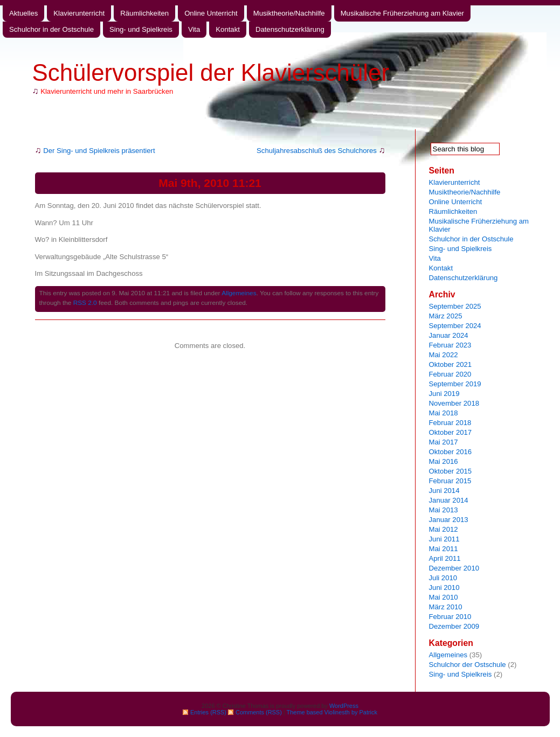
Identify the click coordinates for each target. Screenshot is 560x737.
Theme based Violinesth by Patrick (332, 712)
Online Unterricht (211, 13)
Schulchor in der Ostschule (51, 29)
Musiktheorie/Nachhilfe (289, 13)
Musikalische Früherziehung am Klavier (402, 13)
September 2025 (455, 306)
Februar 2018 (450, 423)
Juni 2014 (444, 491)
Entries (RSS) (208, 712)
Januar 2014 (449, 500)
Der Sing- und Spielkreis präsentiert (99, 151)
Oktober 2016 (451, 452)
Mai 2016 (444, 461)
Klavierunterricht (79, 13)
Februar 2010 (450, 617)
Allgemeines (239, 293)
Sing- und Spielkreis (141, 29)
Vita (194, 29)
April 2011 (445, 558)
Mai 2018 (444, 413)
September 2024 (455, 326)
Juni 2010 (444, 587)
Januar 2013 (449, 520)
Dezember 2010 (454, 568)
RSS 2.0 (85, 303)
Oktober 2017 (451, 432)
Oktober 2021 (451, 364)
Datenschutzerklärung (290, 29)
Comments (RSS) (259, 712)
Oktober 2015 (451, 471)
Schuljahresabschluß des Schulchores (317, 151)
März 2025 (446, 316)
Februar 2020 (450, 374)
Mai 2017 (444, 442)
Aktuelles (23, 13)
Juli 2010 (443, 578)
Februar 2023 (450, 345)
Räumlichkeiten (144, 13)
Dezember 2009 (454, 626)
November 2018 (454, 403)
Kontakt (228, 29)
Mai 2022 (444, 355)
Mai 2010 (444, 597)
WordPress (344, 706)
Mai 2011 (444, 549)
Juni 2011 (444, 539)
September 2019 (455, 384)
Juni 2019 (444, 394)
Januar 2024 (449, 335)
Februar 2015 (450, 481)
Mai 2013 (444, 510)
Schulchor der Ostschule (468, 665)
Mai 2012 (444, 529)
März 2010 (446, 607)
